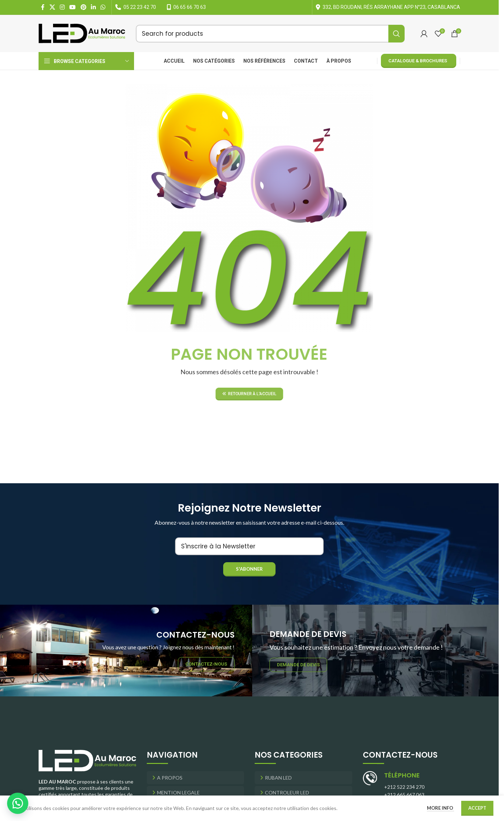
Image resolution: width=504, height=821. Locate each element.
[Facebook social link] (43, 7)
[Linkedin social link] (93, 7)
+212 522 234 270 (404, 787)
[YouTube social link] (73, 7)
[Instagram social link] (62, 7)
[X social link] (52, 7)
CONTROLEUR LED (287, 793)
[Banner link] (126, 651)
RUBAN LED (278, 778)
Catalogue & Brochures (418, 61)
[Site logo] (82, 33)
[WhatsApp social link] (103, 7)
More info (441, 808)
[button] (18, 803)
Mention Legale (178, 793)
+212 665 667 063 (404, 795)
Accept (477, 808)
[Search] (270, 34)
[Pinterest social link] (83, 7)
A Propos (170, 778)
